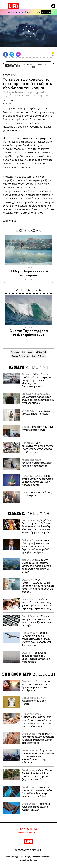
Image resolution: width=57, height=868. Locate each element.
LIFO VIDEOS (12, 12)
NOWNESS (46, 12)
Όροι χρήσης (12, 857)
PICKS (22, 12)
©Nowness (9, 221)
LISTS (37, 12)
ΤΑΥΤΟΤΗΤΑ (28, 829)
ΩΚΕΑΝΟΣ (41, 352)
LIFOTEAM (8, 101)
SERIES (30, 12)
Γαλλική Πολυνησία (20, 356)
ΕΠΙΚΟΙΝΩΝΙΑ (28, 833)
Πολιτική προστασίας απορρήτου (36, 857)
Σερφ (30, 352)
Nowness (15, 352)
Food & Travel (39, 356)
